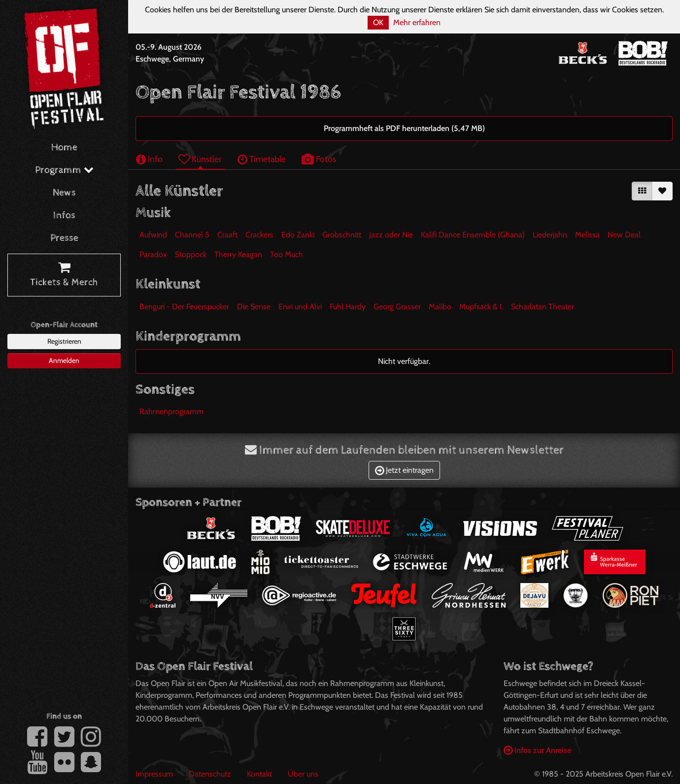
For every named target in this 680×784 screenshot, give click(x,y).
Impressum (154, 774)
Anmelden (64, 360)
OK (378, 22)
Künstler (200, 159)
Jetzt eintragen (404, 470)
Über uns (303, 774)
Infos (64, 215)
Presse (64, 238)
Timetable (262, 159)
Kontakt (259, 774)
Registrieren (64, 341)
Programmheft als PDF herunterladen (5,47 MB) (404, 128)
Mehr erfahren (417, 22)
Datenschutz (210, 774)
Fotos (319, 159)
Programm (64, 170)
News (64, 193)
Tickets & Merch (64, 275)
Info (149, 159)
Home (64, 147)
